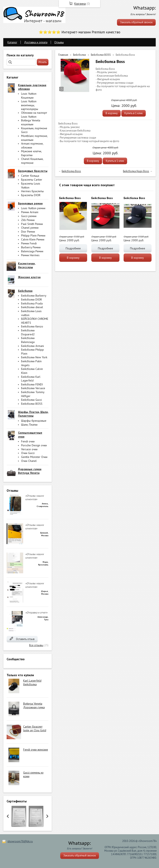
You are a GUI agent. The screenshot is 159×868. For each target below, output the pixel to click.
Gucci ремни (29, 216)
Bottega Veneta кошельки (31, 122)
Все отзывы (36, 645)
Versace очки (29, 449)
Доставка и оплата (36, 42)
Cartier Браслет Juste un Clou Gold (35, 728)
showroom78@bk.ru (20, 841)
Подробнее (73, 248)
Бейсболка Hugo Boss (136, 171)
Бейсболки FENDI (32, 384)
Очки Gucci (28, 453)
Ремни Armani (30, 212)
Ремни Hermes (30, 255)
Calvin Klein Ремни (33, 239)
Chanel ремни (30, 228)
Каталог (12, 42)
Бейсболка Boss (71, 171)
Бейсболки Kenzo (32, 326)
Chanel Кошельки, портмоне (32, 161)
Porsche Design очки (34, 445)
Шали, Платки (29, 425)
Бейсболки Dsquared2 (28, 332)
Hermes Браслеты (32, 191)
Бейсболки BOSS (32, 404)
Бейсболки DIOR (31, 299)
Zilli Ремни (28, 220)
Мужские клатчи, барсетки (31, 153)
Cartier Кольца (30, 176)
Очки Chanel (29, 461)
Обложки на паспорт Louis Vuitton (34, 115)
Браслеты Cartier (32, 180)
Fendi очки (28, 441)
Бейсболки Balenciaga (28, 340)
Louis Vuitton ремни (33, 208)
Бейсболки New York (34, 357)
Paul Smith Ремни (32, 224)
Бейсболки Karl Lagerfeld (31, 379)
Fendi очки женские (36, 750)
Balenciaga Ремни (32, 251)
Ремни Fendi (29, 243)
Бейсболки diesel (32, 307)
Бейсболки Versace (33, 388)
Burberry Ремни (31, 247)
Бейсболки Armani (33, 346)
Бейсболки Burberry (34, 296)
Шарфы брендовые (34, 421)
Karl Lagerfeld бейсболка (32, 682)
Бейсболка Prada (32, 303)
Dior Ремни (28, 232)
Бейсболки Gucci (31, 400)
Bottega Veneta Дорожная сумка (34, 705)
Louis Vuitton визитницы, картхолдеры (30, 105)
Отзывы (59, 42)
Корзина (80, 4)
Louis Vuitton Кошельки (29, 96)
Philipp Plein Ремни (33, 235)
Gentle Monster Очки (34, 457)
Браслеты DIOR (31, 195)
